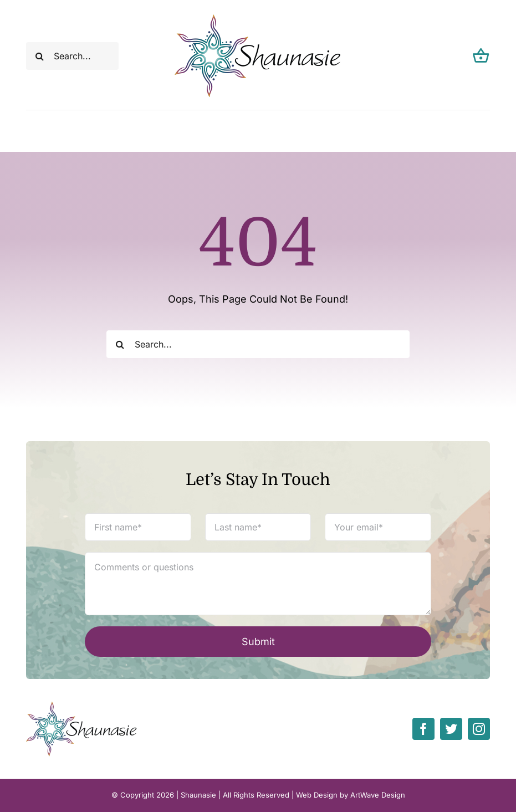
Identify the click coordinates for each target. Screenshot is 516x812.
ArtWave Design (378, 795)
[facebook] (423, 729)
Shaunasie (198, 795)
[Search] (40, 56)
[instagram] (479, 729)
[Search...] (73, 56)
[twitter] (451, 729)
